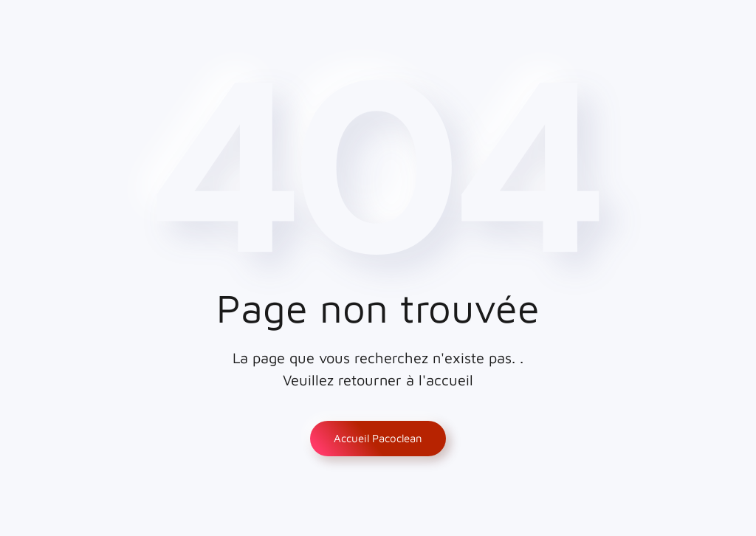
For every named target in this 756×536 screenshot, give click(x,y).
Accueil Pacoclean (378, 438)
